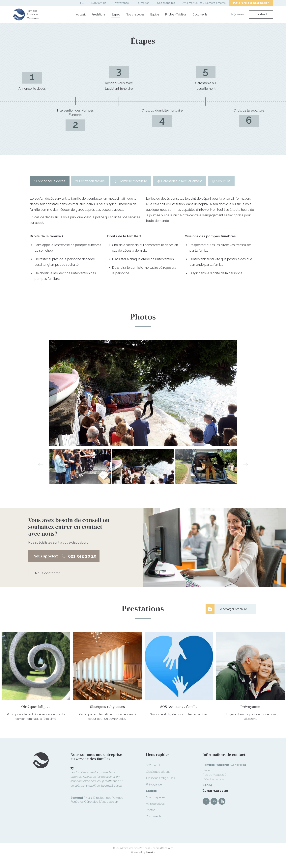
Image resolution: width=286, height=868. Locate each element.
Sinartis (150, 862)
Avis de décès (155, 814)
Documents (200, 14)
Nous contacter (48, 583)
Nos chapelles (135, 14)
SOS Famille (154, 775)
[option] (143, 403)
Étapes (151, 801)
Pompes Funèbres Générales (34, 14)
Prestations (99, 14)
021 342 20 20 (218, 801)
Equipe (155, 14)
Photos (151, 820)
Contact (260, 14)
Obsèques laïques (158, 782)
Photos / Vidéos (176, 14)
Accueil (81, 14)
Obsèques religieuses (160, 788)
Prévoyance (154, 794)
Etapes (116, 14)
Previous (41, 475)
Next (245, 475)
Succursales (234, 14)
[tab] (52, 181)
